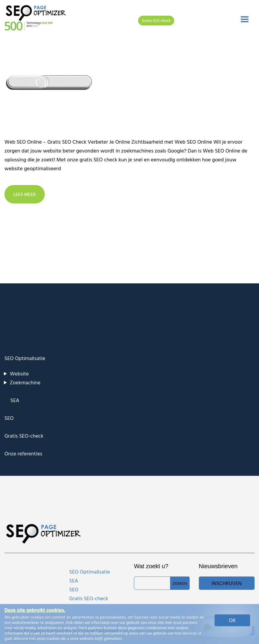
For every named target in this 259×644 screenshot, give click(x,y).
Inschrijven (227, 583)
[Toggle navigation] (245, 19)
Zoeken (180, 583)
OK (232, 620)
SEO (9, 418)
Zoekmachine (25, 382)
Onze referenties (23, 453)
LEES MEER (25, 194)
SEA (15, 400)
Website (19, 374)
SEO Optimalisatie (25, 358)
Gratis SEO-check (156, 20)
